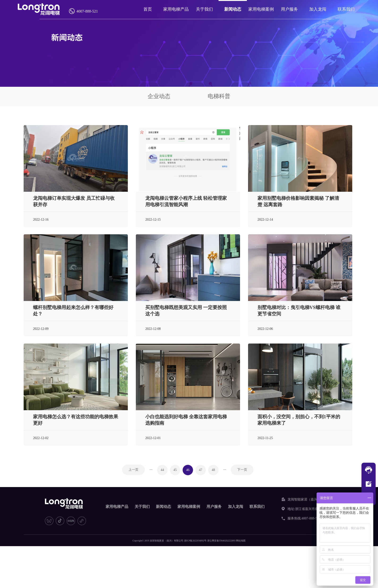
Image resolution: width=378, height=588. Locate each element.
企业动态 (159, 96)
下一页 (242, 470)
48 (213, 470)
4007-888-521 (88, 11)
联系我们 (345, 9)
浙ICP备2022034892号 (195, 541)
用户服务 (290, 9)
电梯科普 (219, 96)
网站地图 (241, 541)
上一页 (133, 470)
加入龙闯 (318, 9)
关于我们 (206, 9)
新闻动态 (234, 9)
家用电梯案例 (262, 9)
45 (175, 470)
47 (201, 470)
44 (162, 470)
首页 (150, 9)
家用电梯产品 (178, 9)
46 (188, 470)
